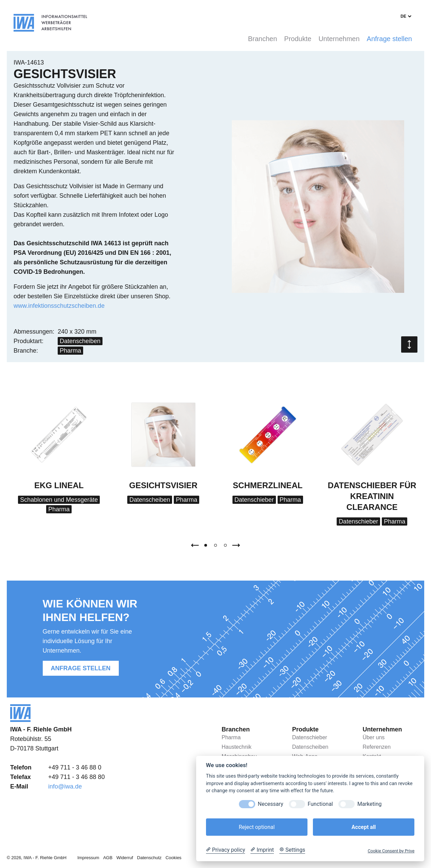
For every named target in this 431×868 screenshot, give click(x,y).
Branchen (263, 39)
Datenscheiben (80, 341)
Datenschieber (254, 500)
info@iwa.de (65, 786)
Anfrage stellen (389, 39)
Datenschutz (149, 858)
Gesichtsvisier (163, 485)
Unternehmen (339, 39)
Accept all (364, 827)
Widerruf (125, 858)
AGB (108, 858)
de (403, 16)
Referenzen (377, 747)
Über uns (373, 737)
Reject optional (257, 827)
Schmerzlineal (268, 485)
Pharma (70, 351)
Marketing (369, 804)
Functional (320, 804)
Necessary (271, 804)
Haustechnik (237, 747)
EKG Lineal (59, 485)
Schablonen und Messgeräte (59, 500)
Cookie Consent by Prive (391, 851)
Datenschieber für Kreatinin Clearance (372, 496)
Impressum (88, 858)
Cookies (174, 858)
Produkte (298, 39)
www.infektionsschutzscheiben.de (59, 306)
